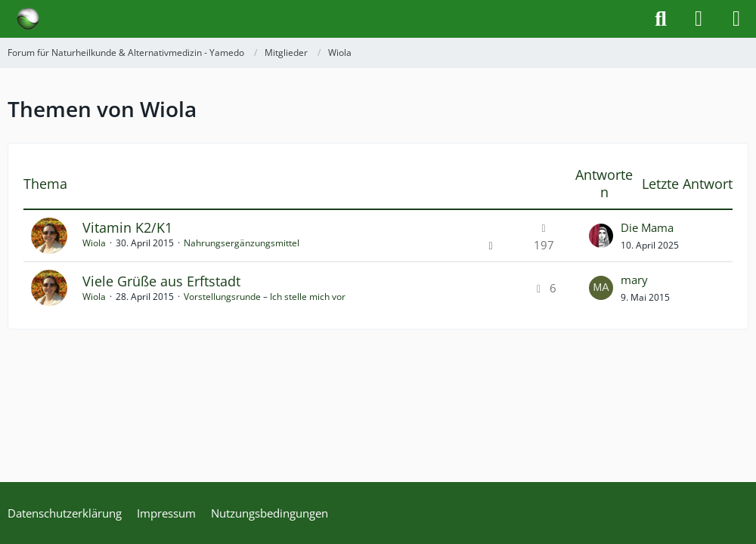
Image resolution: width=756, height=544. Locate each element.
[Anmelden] (699, 19)
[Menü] (736, 19)
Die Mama (647, 227)
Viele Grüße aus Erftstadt (161, 281)
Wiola (94, 243)
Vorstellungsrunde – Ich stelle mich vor (265, 297)
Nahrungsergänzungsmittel (242, 243)
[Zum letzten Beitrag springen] (601, 236)
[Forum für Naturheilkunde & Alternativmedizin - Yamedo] (28, 19)
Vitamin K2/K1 (127, 227)
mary (634, 280)
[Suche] (661, 19)
